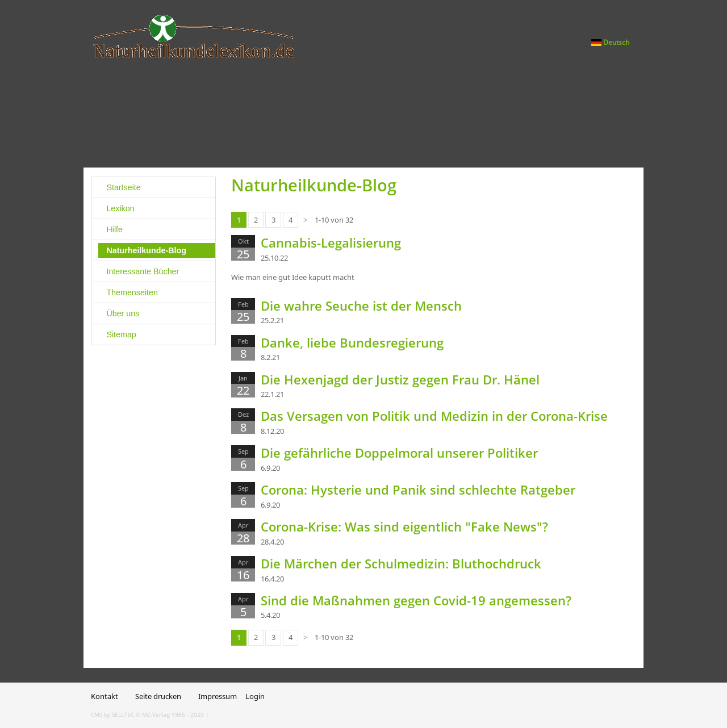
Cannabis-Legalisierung (331, 242)
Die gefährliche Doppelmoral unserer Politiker (399, 453)
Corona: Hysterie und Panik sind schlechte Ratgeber (418, 489)
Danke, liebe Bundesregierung (352, 342)
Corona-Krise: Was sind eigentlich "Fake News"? (404, 526)
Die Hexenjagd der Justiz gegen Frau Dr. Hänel (400, 379)
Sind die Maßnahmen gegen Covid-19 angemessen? (416, 600)
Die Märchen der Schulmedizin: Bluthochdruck (401, 563)
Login (255, 696)
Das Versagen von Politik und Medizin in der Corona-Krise (434, 416)
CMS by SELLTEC (112, 714)
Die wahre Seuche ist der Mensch (361, 306)
